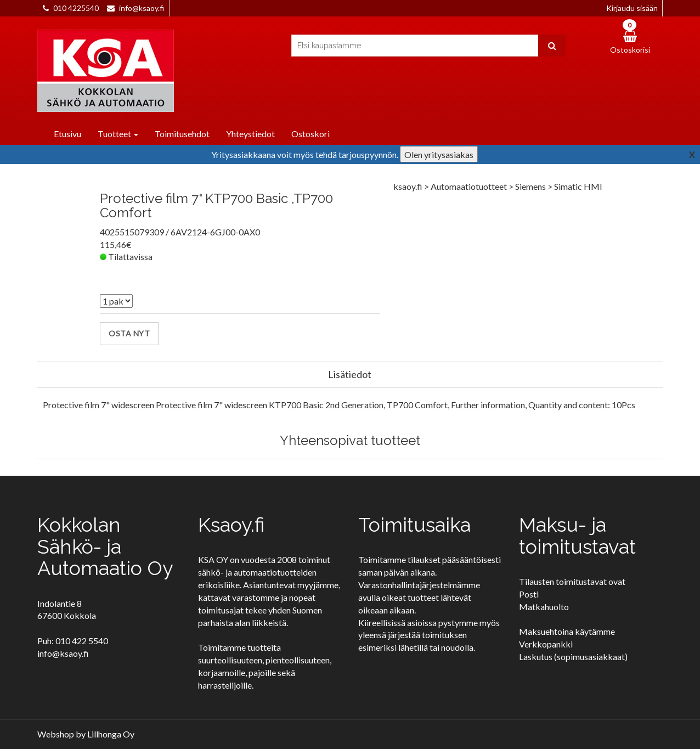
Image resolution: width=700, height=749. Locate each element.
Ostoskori (311, 134)
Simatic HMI (578, 186)
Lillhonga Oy (111, 734)
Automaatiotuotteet (470, 186)
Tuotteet (118, 134)
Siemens (531, 186)
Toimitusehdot (182, 134)
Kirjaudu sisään (632, 8)
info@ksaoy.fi (142, 8)
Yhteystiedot (250, 134)
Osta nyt (129, 333)
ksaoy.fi (408, 186)
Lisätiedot (350, 374)
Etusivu (67, 134)
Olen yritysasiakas (439, 154)
